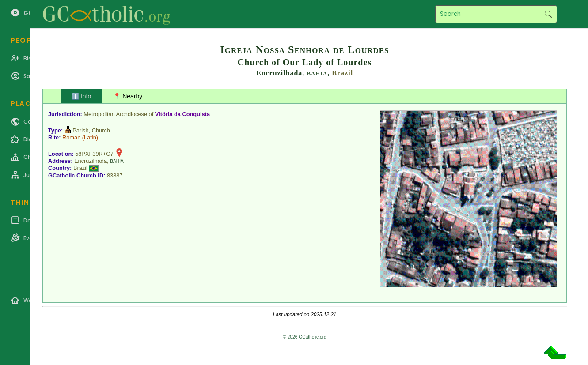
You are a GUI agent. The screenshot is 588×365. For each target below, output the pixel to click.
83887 (115, 175)
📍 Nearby (128, 96)
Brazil (342, 73)
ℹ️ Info (81, 96)
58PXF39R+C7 (94, 154)
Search (548, 14)
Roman (71, 137)
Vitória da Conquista (182, 114)
